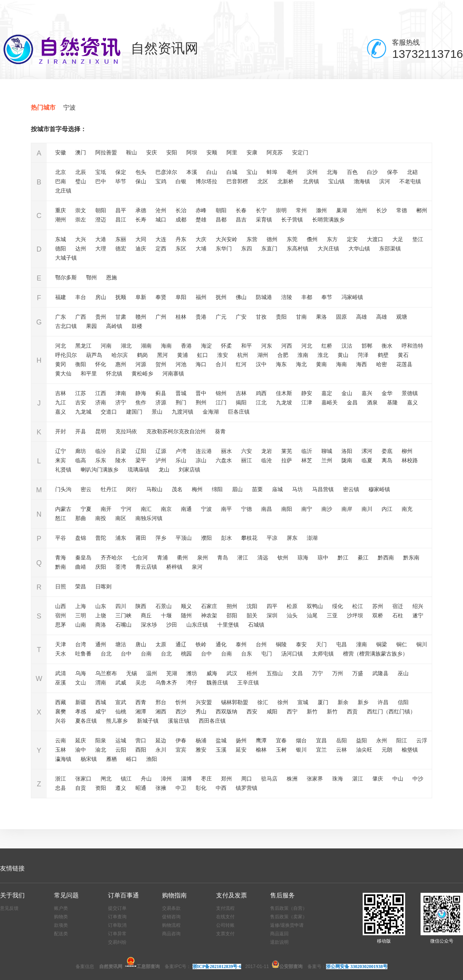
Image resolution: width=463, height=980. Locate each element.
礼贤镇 (63, 470)
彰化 (201, 788)
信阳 (403, 702)
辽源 (161, 451)
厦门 (323, 702)
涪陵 (287, 297)
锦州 (221, 393)
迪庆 (141, 248)
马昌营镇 (323, 489)
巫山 (403, 673)
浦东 (121, 538)
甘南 (301, 317)
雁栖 (112, 759)
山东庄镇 (197, 625)
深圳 (272, 615)
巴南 (61, 181)
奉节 (327, 297)
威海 (212, 673)
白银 (181, 181)
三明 (81, 615)
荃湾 (121, 567)
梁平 (141, 460)
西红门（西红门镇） (391, 711)
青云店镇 (146, 567)
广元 (221, 317)
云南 (61, 740)
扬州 (241, 740)
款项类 (61, 925)
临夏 (367, 460)
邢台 (161, 702)
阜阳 (181, 297)
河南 (106, 346)
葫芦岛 (94, 355)
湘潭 (141, 711)
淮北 (323, 355)
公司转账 (225, 925)
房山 (101, 297)
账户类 (61, 908)
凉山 (201, 460)
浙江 (61, 779)
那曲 (81, 518)
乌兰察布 (106, 673)
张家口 (83, 779)
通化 (221, 644)
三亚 (332, 615)
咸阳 (272, 711)
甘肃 (121, 317)
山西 (61, 606)
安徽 (61, 152)
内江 (387, 509)
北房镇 (311, 181)
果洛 (321, 317)
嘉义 (412, 402)
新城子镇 (148, 721)
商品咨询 (171, 934)
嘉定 (327, 393)
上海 (81, 606)
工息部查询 (142, 966)
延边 (161, 740)
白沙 (372, 172)
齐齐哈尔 (112, 558)
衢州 (182, 558)
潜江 (243, 558)
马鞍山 (154, 489)
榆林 (261, 750)
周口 (247, 779)
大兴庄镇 (328, 248)
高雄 (362, 317)
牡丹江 (109, 489)
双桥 (378, 615)
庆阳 (101, 567)
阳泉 (101, 740)
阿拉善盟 (106, 152)
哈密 (382, 364)
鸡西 (261, 393)
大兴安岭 (226, 239)
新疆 (81, 702)
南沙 (327, 509)
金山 (347, 393)
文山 (81, 683)
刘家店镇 (189, 470)
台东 (247, 654)
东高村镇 (297, 248)
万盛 (358, 673)
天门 (321, 644)
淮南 (303, 355)
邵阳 (232, 615)
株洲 (292, 779)
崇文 (81, 210)
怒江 (61, 518)
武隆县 (380, 673)
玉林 (61, 750)
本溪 (192, 172)
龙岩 (267, 451)
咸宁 (101, 711)
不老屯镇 (410, 181)
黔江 (343, 558)
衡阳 (81, 364)
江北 (261, 402)
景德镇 (410, 393)
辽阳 (141, 451)
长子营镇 (292, 220)
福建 (61, 297)
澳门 (81, 152)
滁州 (321, 210)
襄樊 (61, 711)
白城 (232, 172)
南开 (106, 509)
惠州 (121, 364)
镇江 (126, 779)
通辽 (181, 644)
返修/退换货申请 (287, 925)
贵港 (201, 317)
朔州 (232, 606)
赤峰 (201, 210)
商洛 (101, 625)
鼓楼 (137, 326)
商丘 (146, 615)
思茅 (61, 625)
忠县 (61, 788)
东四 (247, 248)
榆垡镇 (410, 750)
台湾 (81, 644)
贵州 (101, 317)
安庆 (152, 152)
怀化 (101, 364)
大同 (141, 239)
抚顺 (121, 297)
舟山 (146, 779)
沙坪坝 (355, 615)
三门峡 (123, 615)
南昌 (267, 509)
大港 (101, 239)
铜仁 (402, 644)
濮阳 (206, 538)
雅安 (201, 750)
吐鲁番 (83, 654)
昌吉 (241, 220)
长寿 (141, 220)
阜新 (141, 297)
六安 (247, 451)
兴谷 (61, 721)
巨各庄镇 (239, 412)
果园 (91, 326)
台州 (261, 644)
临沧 (267, 460)
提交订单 (117, 908)
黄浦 (182, 355)
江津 (307, 402)
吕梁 (121, 451)
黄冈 (61, 364)
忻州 (181, 702)
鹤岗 (142, 355)
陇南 (347, 460)
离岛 (387, 460)
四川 (121, 606)
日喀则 (103, 586)
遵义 (121, 788)
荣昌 (81, 586)
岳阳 (341, 740)
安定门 (300, 152)
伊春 (181, 740)
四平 (272, 606)
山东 (101, 606)
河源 (141, 364)
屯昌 (341, 644)
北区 (263, 181)
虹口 (203, 355)
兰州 (327, 460)
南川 (367, 509)
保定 (121, 172)
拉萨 (287, 460)
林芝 (307, 460)
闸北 (106, 779)
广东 (61, 317)
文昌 (297, 673)
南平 (226, 509)
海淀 (206, 346)
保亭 (392, 172)
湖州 (263, 355)
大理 (101, 248)
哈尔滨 (120, 355)
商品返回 (279, 934)
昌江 (121, 220)
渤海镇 (362, 181)
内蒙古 (63, 509)
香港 (186, 346)
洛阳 (347, 451)
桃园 (186, 654)
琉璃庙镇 (139, 470)
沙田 (172, 625)
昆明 (101, 431)
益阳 (362, 740)
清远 (263, 558)
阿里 (232, 152)
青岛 (223, 558)
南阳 (287, 509)
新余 (343, 702)
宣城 (303, 702)
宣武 (121, 702)
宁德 (247, 509)
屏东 (292, 538)
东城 (61, 239)
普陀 (101, 538)
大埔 (201, 248)
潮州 (61, 220)
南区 (121, 518)
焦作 (141, 402)
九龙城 (83, 412)
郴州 (422, 210)
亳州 (292, 172)
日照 (61, 586)
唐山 (141, 644)
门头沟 (63, 489)
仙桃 (121, 711)
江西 (101, 393)
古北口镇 (66, 326)
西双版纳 (226, 711)
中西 (221, 788)
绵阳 (217, 489)
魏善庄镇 (217, 683)
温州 (152, 673)
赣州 (141, 317)
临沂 (307, 451)
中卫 (181, 788)
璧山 (81, 181)
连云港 (204, 451)
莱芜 (287, 451)
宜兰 (321, 750)
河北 (61, 346)
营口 (141, 740)
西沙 (181, 711)
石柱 (398, 615)
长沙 (382, 210)
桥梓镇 (174, 567)
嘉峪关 (330, 402)
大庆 (201, 239)
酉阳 (141, 750)
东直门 (269, 248)
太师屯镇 (323, 654)
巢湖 (341, 210)
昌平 (121, 210)
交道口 (109, 412)
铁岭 (201, 644)
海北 (301, 364)
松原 (292, 606)
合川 (221, 364)
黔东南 (411, 558)
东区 (181, 248)
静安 (307, 393)
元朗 (387, 750)
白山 (212, 172)
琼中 (323, 558)
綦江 (363, 558)
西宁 (292, 711)
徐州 (283, 702)
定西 (161, 248)
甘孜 (261, 317)
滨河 (385, 181)
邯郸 (367, 346)
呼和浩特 (412, 346)
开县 (81, 431)
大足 (398, 239)
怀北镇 (114, 373)
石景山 (164, 606)
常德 (402, 210)
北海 (332, 172)
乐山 (181, 460)
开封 (61, 431)
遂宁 (418, 615)
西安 (252, 711)
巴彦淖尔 (166, 172)
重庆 (61, 210)
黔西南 (386, 558)
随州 (186, 615)
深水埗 (149, 625)
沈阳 (252, 606)
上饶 (101, 615)
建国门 (134, 412)
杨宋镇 (89, 759)
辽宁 (61, 451)
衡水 (387, 346)
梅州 (197, 489)
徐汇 (263, 702)
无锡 (132, 673)
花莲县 (404, 364)
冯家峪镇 (352, 297)
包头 (141, 172)
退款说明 (279, 942)
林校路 (410, 460)
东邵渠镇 (390, 248)
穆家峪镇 (379, 489)
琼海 (303, 558)
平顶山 (184, 538)
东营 (252, 239)
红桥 (327, 346)
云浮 (422, 740)
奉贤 (161, 297)
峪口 (132, 759)
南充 (407, 509)
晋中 (201, 393)
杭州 (243, 355)
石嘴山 (123, 625)
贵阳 (281, 317)
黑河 (162, 355)
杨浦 (201, 740)
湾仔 (192, 683)
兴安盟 (204, 702)
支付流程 (225, 908)
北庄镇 (63, 191)
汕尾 (312, 615)
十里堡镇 (228, 625)
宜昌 (321, 740)
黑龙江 (83, 346)
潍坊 (192, 673)
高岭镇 (114, 326)
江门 (221, 402)
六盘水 (224, 460)
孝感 (81, 711)
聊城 (327, 451)
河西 (287, 346)
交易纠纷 (117, 942)
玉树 (281, 750)
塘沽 (121, 644)
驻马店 (269, 779)
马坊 (297, 489)
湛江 (358, 779)
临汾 (101, 451)
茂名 (177, 489)
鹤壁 (383, 355)
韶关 (252, 615)
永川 (161, 750)
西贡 (352, 711)
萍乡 (161, 538)
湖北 (126, 346)
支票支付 (225, 934)
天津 (61, 644)
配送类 (61, 934)
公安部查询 (291, 966)
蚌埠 (272, 172)
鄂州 (91, 277)
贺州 (161, 364)
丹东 (181, 239)
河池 (181, 364)
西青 (141, 702)
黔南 (61, 567)
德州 (272, 239)
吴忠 (141, 683)
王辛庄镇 (248, 683)
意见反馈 (9, 908)
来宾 (61, 460)
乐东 (101, 460)
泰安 (301, 644)
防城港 (264, 297)
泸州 (161, 460)
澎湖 (312, 538)
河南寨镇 (173, 373)
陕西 (141, 606)
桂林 (181, 317)
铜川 (422, 644)
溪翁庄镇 (179, 721)
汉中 (261, 364)
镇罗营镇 (247, 788)
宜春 (281, 740)
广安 (241, 317)
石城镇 (256, 625)
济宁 (121, 402)
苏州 (378, 606)
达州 (81, 248)
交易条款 (171, 908)
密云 (86, 489)
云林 (341, 750)
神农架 (209, 615)
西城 (101, 702)
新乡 (363, 702)
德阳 (61, 248)
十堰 (166, 615)
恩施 (112, 277)
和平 (247, 346)
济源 (161, 402)
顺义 (186, 606)
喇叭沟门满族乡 (100, 470)
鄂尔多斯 (66, 277)
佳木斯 (284, 393)
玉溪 (221, 750)
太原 (161, 644)
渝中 (81, 750)
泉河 (197, 567)
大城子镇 (66, 258)
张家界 (315, 779)
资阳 (101, 788)
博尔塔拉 (206, 181)
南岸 (347, 509)
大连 (161, 239)
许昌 (383, 702)
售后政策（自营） (289, 908)
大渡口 (375, 239)
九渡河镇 (182, 412)
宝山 (252, 172)
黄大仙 (63, 373)
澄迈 (101, 220)
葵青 (220, 431)
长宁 (261, 210)
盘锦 (81, 538)
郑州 (226, 779)
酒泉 (372, 402)
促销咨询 (171, 917)
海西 (362, 364)
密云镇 (351, 489)
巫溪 (61, 683)
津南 (121, 393)
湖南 (146, 346)
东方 (332, 239)
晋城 (181, 393)
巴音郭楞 (237, 181)
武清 (61, 673)
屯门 (267, 654)
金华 (387, 393)
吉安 (81, 402)
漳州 (166, 779)
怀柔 (226, 346)
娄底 (387, 451)
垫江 (418, 239)
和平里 (89, 373)
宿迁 (398, 606)
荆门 (181, 402)
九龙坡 (284, 402)
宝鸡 (161, 181)
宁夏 (86, 509)
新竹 (312, 711)
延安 (241, 750)
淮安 (223, 355)
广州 (161, 317)
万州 (338, 673)
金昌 (352, 402)
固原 (341, 317)
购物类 (61, 917)
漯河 (367, 451)
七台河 (140, 558)
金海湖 (211, 412)
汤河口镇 (292, 654)
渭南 (101, 683)
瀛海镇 (63, 759)
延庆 (81, 740)
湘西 (161, 711)
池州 (362, 210)
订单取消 (117, 925)
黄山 (343, 355)
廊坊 (81, 451)
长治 (181, 210)
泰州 (241, 644)
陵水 (121, 460)
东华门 (224, 248)
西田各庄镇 (212, 721)
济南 (101, 402)
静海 (141, 393)
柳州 (407, 451)
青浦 (162, 558)
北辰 (81, 172)
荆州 (201, 402)
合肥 (283, 355)
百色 (352, 172)
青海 (61, 558)
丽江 (247, 460)
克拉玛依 (126, 431)
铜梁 (382, 644)
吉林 (61, 393)
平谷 (61, 538)
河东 (267, 346)
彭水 (226, 538)
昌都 (221, 220)
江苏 (81, 393)
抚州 (221, 297)
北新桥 (286, 181)
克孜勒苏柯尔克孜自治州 (176, 431)
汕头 (292, 615)
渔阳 (152, 759)
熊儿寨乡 (117, 721)
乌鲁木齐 (166, 683)
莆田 (141, 538)
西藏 (61, 702)
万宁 (318, 673)
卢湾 (181, 451)
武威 (121, 683)
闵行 (132, 489)
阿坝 (192, 152)
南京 (166, 509)
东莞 (292, 239)
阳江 (402, 740)
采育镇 (264, 220)
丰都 (307, 297)
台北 (106, 654)
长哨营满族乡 (328, 220)
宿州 (61, 615)
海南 (166, 346)
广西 (81, 317)
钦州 (283, 558)
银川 (301, 750)
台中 (126, 654)
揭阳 (241, 402)
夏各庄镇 (86, 721)
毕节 (121, 181)
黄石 (403, 355)
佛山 (241, 297)
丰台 (81, 297)
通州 (101, 644)
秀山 (201, 711)
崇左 (81, 220)
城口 (161, 220)
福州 (201, 297)
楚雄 (201, 220)
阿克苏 (275, 152)
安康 (252, 152)
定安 (352, 239)
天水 (61, 654)
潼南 (362, 644)
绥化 (338, 606)
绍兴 (418, 606)
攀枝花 (249, 538)
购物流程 (171, 925)
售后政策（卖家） (289, 917)
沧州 (161, 210)
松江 (358, 606)
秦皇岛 (83, 558)
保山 (141, 181)
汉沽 (347, 346)
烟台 (301, 740)
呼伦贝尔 (66, 355)
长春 (241, 210)
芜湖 (172, 673)
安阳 (172, 152)
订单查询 (117, 917)
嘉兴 (367, 393)
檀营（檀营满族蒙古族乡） (375, 654)
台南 (146, 654)
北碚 (412, 172)
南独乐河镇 (149, 518)
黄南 (321, 364)
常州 (301, 210)
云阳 (121, 750)
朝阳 (101, 210)
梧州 (252, 673)
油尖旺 (364, 750)
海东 (281, 364)
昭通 (141, 788)
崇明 (281, 210)
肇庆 (378, 779)
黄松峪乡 (142, 373)
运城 (121, 740)
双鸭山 (315, 606)
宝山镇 (336, 181)
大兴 (81, 239)
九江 (61, 402)
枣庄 (206, 779)
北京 (61, 172)
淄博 (186, 779)
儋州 (312, 239)
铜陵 (281, 644)
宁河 (126, 509)
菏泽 (363, 355)
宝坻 (101, 172)
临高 (81, 460)
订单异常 (117, 934)
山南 (81, 625)
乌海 (81, 673)
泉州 (203, 558)
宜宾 (181, 750)
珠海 (338, 779)
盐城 (221, 740)
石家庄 (209, 606)
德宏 (121, 248)
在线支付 (225, 917)
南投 (101, 518)
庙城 (277, 489)
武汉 (232, 673)
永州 (382, 740)
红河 (241, 364)
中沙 (418, 779)
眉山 (237, 489)
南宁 (307, 509)
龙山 (164, 470)
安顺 (212, 152)
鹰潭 (261, 740)
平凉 (272, 538)
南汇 (146, 509)
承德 (141, 210)
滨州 (312, 172)
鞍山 (132, 152)
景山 (157, 412)
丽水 (226, 451)
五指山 (275, 673)
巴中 (101, 181)
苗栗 (257, 489)
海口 (201, 364)
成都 (181, 220)
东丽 (121, 239)
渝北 (101, 750)
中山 (398, 779)
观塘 (402, 317)
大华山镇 (359, 248)
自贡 (81, 788)
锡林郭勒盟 (235, 702)
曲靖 (81, 567)
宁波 (69, 107)
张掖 (161, 788)
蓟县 (161, 393)
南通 (186, 509)
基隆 (392, 402)
